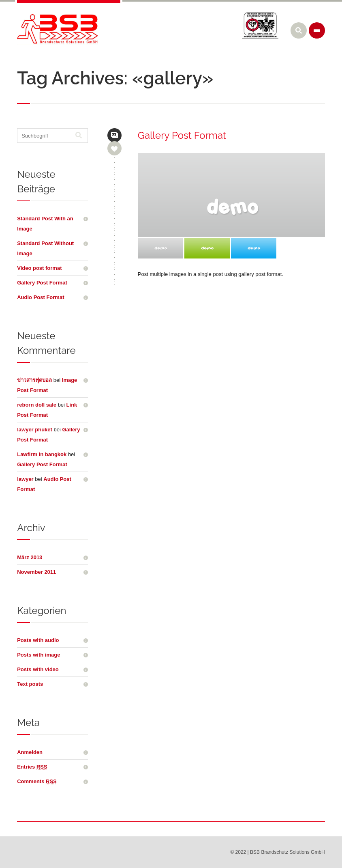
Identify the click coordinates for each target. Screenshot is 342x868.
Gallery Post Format (182, 135)
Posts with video (38, 669)
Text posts (30, 684)
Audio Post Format (41, 297)
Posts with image (38, 655)
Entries (32, 767)
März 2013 (30, 557)
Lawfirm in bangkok (42, 454)
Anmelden (30, 752)
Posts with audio (38, 640)
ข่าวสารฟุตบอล (34, 380)
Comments (37, 781)
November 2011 (36, 572)
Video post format (39, 268)
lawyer (25, 479)
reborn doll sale (37, 405)
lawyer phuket (35, 430)
